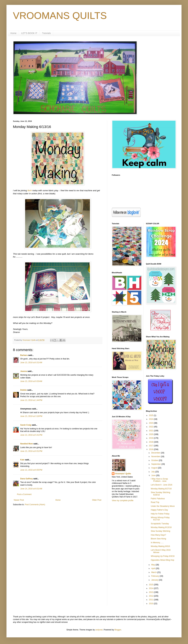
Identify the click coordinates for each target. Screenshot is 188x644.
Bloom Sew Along (158, 539)
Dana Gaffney (26, 479)
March (154, 572)
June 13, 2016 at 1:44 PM (31, 400)
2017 (151, 446)
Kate (22, 460)
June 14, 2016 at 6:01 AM (31, 489)
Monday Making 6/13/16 (161, 527)
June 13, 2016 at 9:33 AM (31, 381)
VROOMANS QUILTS (60, 16)
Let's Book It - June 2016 (161, 485)
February (155, 576)
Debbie (23, 390)
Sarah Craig (26, 425)
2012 (151, 596)
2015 (151, 585)
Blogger (118, 630)
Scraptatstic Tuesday (160, 524)
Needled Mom (27, 444)
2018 (151, 442)
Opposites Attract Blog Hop (162, 560)
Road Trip (155, 502)
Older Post (97, 500)
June (154, 475)
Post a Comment (24, 494)
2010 (151, 604)
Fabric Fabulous (158, 499)
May (153, 565)
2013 (151, 592)
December (156, 453)
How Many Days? (158, 535)
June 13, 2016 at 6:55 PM (31, 470)
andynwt (99, 630)
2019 (151, 438)
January (155, 580)
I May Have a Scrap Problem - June (159, 480)
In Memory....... (157, 543)
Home (13, 33)
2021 (151, 431)
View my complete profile (123, 501)
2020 (151, 434)
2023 (151, 423)
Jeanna (24, 371)
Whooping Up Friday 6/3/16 (163, 556)
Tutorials (46, 33)
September (156, 464)
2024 (151, 419)
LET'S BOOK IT (29, 33)
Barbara (24, 355)
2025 (151, 415)
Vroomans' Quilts (123, 474)
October (155, 460)
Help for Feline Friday (160, 514)
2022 (151, 427)
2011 (151, 600)
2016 (151, 449)
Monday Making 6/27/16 (161, 489)
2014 (151, 588)
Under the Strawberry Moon (163, 506)
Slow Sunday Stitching (160, 531)
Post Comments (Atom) (35, 505)
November (156, 457)
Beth (30, 190)
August (155, 468)
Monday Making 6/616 (160, 546)
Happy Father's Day (159, 510)
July (153, 472)
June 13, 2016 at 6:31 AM (31, 363)
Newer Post (19, 500)
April (153, 568)
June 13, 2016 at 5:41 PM (31, 435)
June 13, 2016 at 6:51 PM (31, 451)
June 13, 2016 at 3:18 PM (31, 416)
